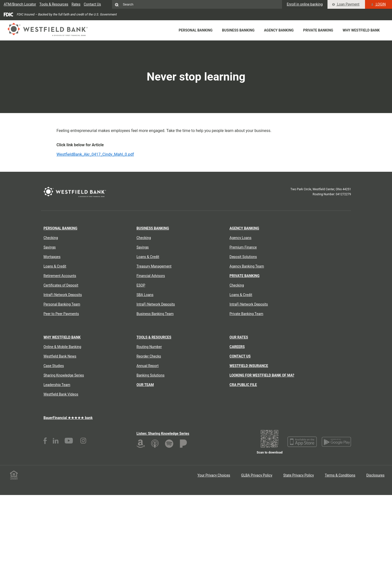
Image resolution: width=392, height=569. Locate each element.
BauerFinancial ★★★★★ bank (68, 418)
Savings (50, 247)
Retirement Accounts (60, 276)
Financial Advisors (151, 276)
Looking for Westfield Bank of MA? (262, 375)
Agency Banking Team (247, 266)
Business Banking (238, 30)
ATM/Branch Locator (20, 4)
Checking (51, 238)
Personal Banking (196, 30)
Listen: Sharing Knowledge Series (163, 433)
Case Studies (54, 366)
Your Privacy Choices (214, 475)
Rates (76, 4)
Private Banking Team (246, 314)
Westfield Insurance (249, 366)
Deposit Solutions (243, 257)
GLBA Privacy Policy (257, 475)
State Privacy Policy (298, 475)
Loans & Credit (55, 266)
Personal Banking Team (62, 304)
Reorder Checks (149, 356)
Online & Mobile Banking (62, 347)
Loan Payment (346, 4)
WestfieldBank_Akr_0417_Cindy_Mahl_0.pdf (95, 154)
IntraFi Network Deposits (63, 295)
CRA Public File (243, 385)
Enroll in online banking (305, 4)
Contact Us (92, 4)
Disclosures (375, 475)
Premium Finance (243, 247)
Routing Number (149, 347)
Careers (237, 347)
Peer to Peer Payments (61, 314)
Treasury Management (154, 266)
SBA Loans (145, 295)
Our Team (145, 385)
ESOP (141, 285)
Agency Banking (279, 30)
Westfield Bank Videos (61, 394)
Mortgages (52, 257)
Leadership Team (57, 385)
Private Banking (318, 30)
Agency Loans (240, 238)
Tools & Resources (54, 4)
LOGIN (378, 4)
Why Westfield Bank (361, 30)
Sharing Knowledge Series (64, 375)
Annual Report (147, 366)
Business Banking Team (155, 314)
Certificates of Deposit (61, 285)
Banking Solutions (150, 375)
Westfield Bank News (60, 356)
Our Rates (239, 337)
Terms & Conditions (340, 475)
